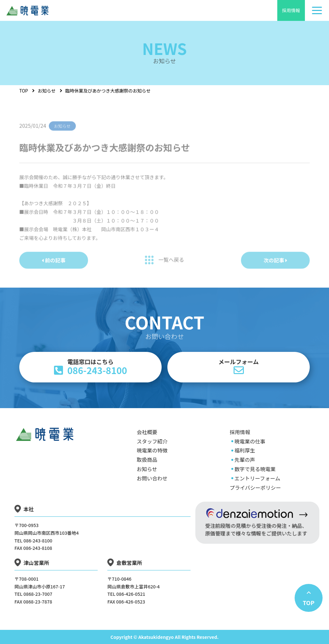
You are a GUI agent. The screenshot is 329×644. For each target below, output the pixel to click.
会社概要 (147, 432)
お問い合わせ (152, 478)
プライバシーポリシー (255, 487)
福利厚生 (245, 450)
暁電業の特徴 (152, 450)
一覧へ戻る (164, 265)
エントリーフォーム (258, 478)
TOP (24, 91)
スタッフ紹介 (152, 441)
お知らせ (47, 91)
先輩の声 (245, 460)
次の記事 (275, 265)
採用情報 (291, 10)
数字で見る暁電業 (255, 469)
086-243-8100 (90, 367)
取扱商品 (147, 460)
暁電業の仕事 (250, 441)
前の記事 (54, 265)
